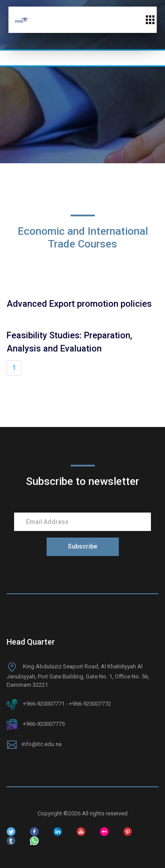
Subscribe (82, 546)
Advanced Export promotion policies (79, 304)
